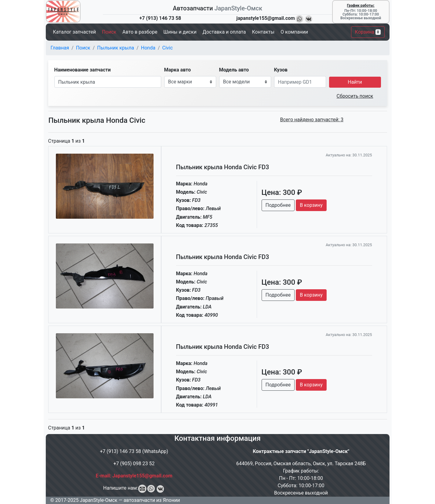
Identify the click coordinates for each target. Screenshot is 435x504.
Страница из (67, 141)
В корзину (311, 205)
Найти (355, 82)
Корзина (368, 32)
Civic (168, 48)
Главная (60, 48)
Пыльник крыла (116, 48)
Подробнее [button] (278, 205)
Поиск (83, 48)
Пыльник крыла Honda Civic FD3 (223, 167)
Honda (148, 48)
